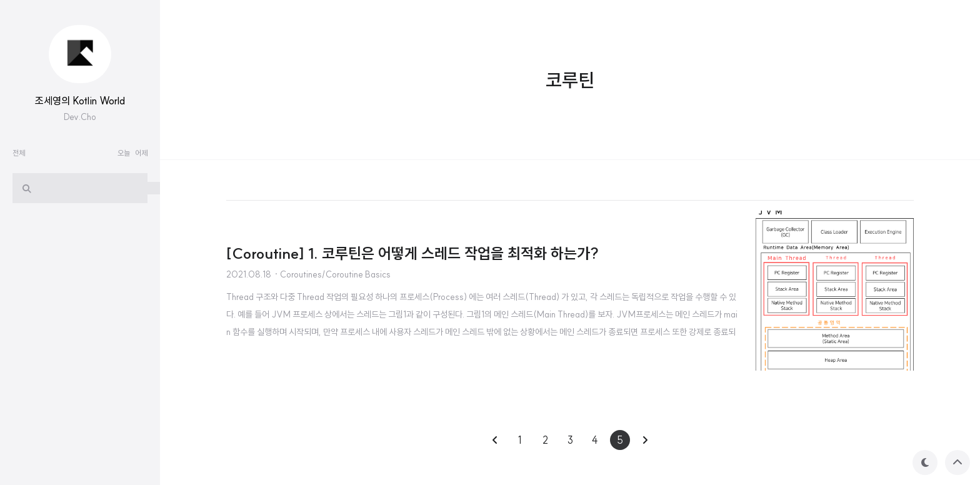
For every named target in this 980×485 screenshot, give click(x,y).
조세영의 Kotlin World (80, 101)
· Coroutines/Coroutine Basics (332, 274)
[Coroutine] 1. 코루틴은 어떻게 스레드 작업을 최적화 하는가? (412, 253)
